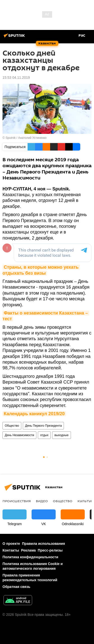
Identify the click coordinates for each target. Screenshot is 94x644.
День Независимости (19, 435)
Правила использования (43, 544)
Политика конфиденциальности (30, 557)
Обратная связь (16, 587)
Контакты (11, 550)
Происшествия (17, 501)
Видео (42, 501)
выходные (61, 435)
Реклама (28, 550)
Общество (12, 426)
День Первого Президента (43, 426)
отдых (44, 435)
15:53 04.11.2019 (16, 78)
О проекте (11, 544)
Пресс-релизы (50, 550)
